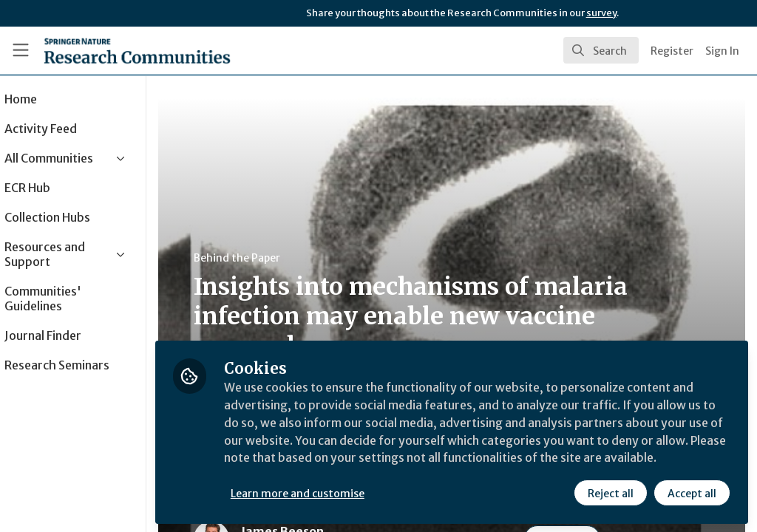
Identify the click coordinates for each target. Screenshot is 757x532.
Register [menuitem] (672, 51)
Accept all (692, 493)
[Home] (137, 50)
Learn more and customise (340, 493)
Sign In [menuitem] (722, 51)
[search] (601, 50)
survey (601, 13)
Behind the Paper (280, 258)
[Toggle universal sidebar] (21, 50)
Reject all (611, 493)
